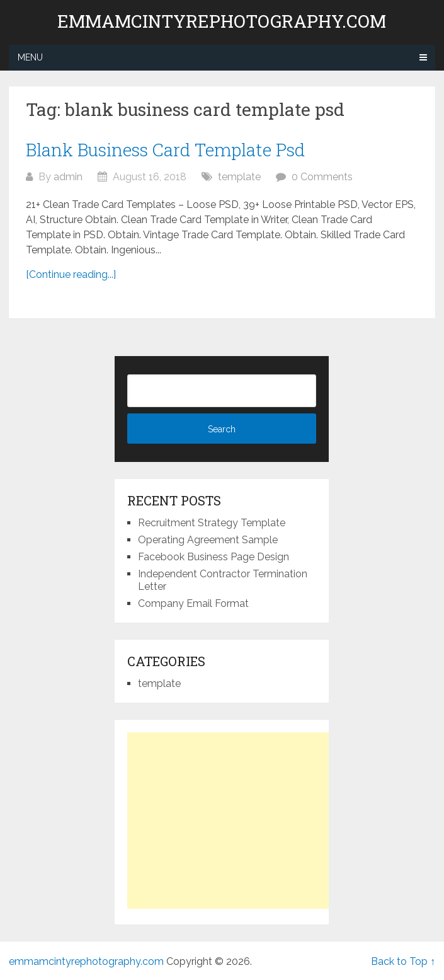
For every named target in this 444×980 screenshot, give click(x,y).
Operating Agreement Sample (208, 540)
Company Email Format (193, 603)
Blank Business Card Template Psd (165, 150)
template (239, 177)
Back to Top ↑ (403, 961)
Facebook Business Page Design (213, 557)
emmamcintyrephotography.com (222, 21)
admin (68, 177)
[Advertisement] (233, 821)
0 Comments (322, 177)
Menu (30, 57)
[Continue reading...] (71, 274)
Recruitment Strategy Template (212, 523)
